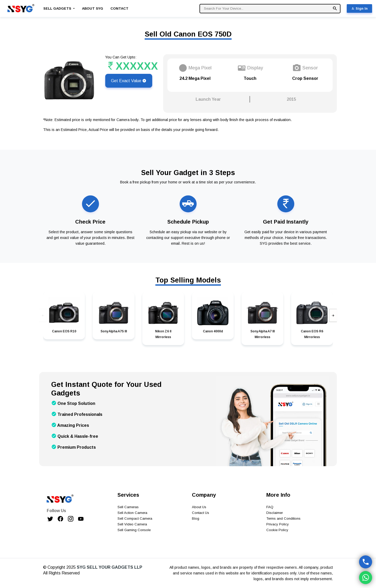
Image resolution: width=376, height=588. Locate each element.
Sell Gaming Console (134, 530)
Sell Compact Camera (135, 518)
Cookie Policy (277, 530)
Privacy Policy (278, 524)
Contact (119, 8)
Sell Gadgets (58, 8)
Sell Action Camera (132, 513)
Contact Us (201, 513)
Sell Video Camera (132, 524)
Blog (196, 518)
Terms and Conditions (283, 518)
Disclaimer (275, 513)
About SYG (93, 8)
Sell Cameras (128, 507)
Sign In (359, 8)
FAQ (270, 507)
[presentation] (43, 315)
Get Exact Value (129, 81)
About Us (199, 507)
